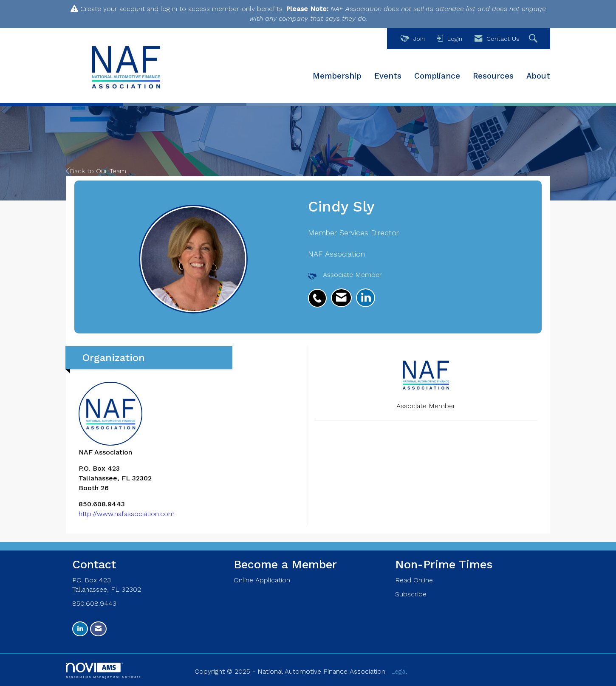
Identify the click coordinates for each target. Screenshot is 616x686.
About (538, 76)
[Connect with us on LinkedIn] (80, 629)
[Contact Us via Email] (98, 629)
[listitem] (319, 294)
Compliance (437, 76)
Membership (337, 76)
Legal (399, 671)
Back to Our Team (96, 171)
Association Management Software (104, 670)
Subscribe (411, 594)
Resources (493, 76)
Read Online (414, 580)
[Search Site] (534, 39)
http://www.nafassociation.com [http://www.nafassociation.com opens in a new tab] (127, 514)
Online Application (262, 580)
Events (388, 76)
